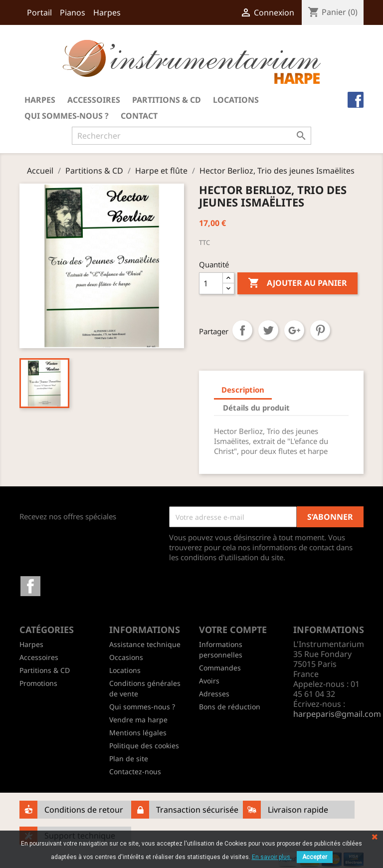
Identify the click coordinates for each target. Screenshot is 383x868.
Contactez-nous (135, 771)
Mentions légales (138, 733)
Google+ (294, 330)
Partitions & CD (167, 100)
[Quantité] (211, 283)
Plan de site (129, 759)
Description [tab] (243, 390)
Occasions (126, 657)
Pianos (73, 12)
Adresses (214, 694)
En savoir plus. (272, 857)
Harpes (107, 12)
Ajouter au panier (297, 283)
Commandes (220, 668)
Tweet (268, 330)
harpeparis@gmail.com (337, 714)
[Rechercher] (191, 136)
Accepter (315, 857)
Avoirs (209, 681)
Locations (236, 100)
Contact (139, 116)
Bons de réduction (230, 707)
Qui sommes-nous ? (67, 116)
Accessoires (94, 100)
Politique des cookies (144, 746)
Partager (242, 330)
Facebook (30, 586)
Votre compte (233, 630)
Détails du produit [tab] (256, 408)
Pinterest (320, 330)
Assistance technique (145, 644)
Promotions (38, 683)
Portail (39, 12)
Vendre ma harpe (138, 720)
